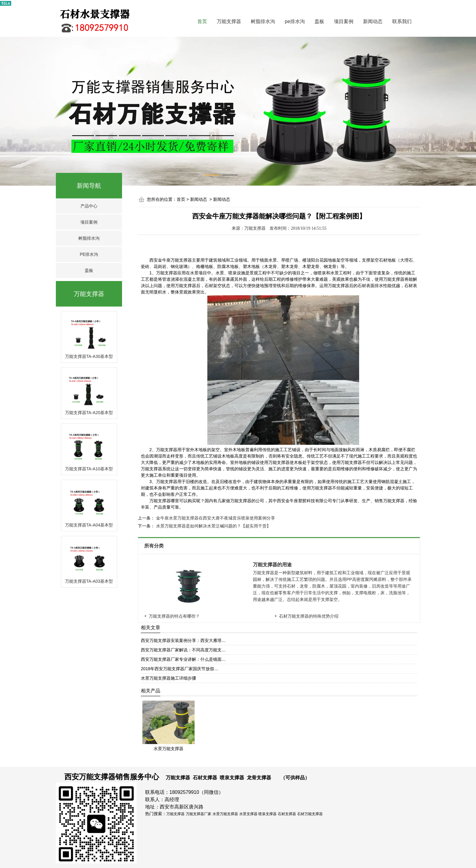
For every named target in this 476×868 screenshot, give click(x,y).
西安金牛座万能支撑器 (171, 260)
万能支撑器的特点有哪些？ (174, 616)
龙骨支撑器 (259, 778)
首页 (202, 21)
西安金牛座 (287, 501)
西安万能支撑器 (90, 777)
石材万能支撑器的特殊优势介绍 (309, 616)
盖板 (319, 21)
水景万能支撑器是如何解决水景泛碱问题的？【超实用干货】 (213, 526)
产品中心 (89, 206)
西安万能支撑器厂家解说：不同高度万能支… (183, 650)
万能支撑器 (229, 21)
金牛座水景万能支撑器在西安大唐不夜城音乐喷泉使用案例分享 (215, 518)
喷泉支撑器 (232, 778)
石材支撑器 (205, 778)
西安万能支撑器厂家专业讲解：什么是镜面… (183, 659)
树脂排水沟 (263, 21)
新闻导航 (89, 186)
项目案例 (344, 21)
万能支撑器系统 (156, 469)
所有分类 (155, 546)
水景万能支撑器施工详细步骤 (168, 678)
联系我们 (402, 21)
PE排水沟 (89, 254)
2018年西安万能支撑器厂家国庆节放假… (180, 669)
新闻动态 (373, 21)
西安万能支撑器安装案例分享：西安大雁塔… (183, 640)
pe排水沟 (295, 21)
